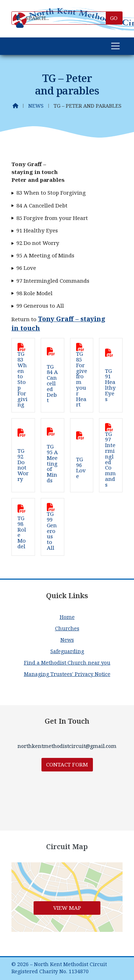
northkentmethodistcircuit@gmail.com (67, 746)
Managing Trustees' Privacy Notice (67, 674)
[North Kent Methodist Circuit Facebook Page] (18, 17)
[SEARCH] (61, 18)
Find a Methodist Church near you (67, 663)
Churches (67, 628)
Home (67, 617)
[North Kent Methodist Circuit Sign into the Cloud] (20, 25)
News (36, 106)
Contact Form (67, 764)
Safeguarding (67, 651)
